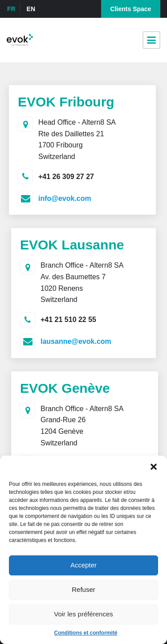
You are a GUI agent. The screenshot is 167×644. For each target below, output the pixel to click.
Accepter (83, 565)
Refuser (83, 589)
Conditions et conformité (86, 633)
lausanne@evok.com (76, 341)
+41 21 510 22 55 (68, 320)
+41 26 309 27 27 (66, 177)
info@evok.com (65, 198)
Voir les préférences (83, 614)
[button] (154, 467)
